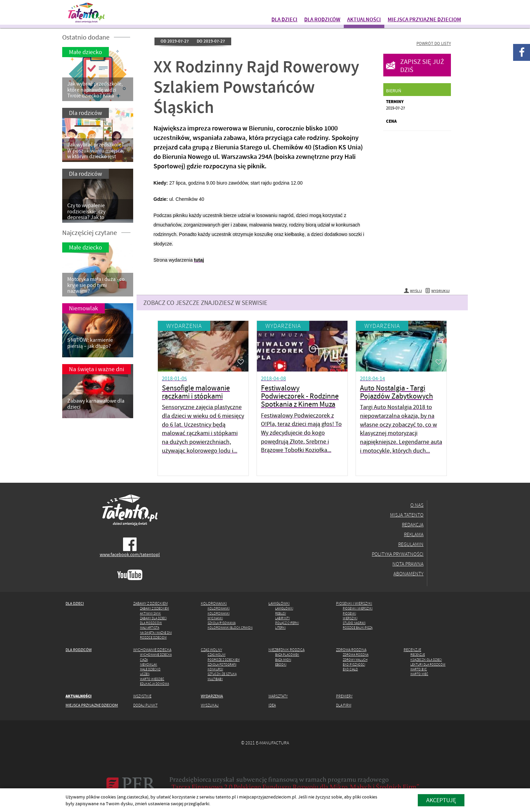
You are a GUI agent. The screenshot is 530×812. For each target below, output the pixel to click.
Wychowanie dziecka (152, 650)
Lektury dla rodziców (428, 664)
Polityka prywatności (398, 554)
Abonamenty (408, 574)
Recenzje (412, 650)
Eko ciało (350, 669)
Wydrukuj (437, 291)
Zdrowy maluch (355, 660)
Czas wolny (211, 650)
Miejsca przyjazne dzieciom (424, 19)
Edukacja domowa (154, 684)
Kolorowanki (214, 603)
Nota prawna (408, 564)
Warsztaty (278, 696)
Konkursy (215, 669)
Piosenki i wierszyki (354, 603)
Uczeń (145, 674)
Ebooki (281, 664)
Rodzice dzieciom (153, 637)
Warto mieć (419, 674)
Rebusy (281, 613)
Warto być (419, 669)
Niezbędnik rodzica (286, 650)
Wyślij (413, 291)
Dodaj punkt (145, 705)
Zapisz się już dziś (422, 65)
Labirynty (282, 618)
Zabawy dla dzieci (153, 618)
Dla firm (344, 705)
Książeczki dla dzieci (426, 660)
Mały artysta (150, 628)
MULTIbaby (215, 679)
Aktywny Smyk (150, 613)
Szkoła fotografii (222, 664)
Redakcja (413, 524)
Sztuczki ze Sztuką (222, 674)
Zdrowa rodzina (351, 650)
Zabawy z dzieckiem (150, 603)
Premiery (344, 696)
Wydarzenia (184, 326)
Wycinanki (215, 618)
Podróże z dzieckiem (224, 660)
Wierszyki (350, 618)
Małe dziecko (150, 669)
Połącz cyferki (287, 623)
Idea (272, 705)
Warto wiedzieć (152, 679)
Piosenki (349, 613)
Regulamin (411, 544)
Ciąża (144, 660)
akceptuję (441, 800)
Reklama (414, 534)
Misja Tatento (407, 515)
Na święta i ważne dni (156, 633)
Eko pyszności (354, 664)
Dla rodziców (322, 19)
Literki (280, 628)
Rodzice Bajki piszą (358, 628)
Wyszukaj (210, 705)
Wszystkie (142, 696)
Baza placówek (287, 655)
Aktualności (364, 19)
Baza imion (283, 660)
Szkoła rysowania (222, 623)
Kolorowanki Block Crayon (230, 628)
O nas (417, 505)
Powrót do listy (434, 43)
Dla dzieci (284, 19)
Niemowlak (149, 664)
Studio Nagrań (354, 623)
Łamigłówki (279, 603)
